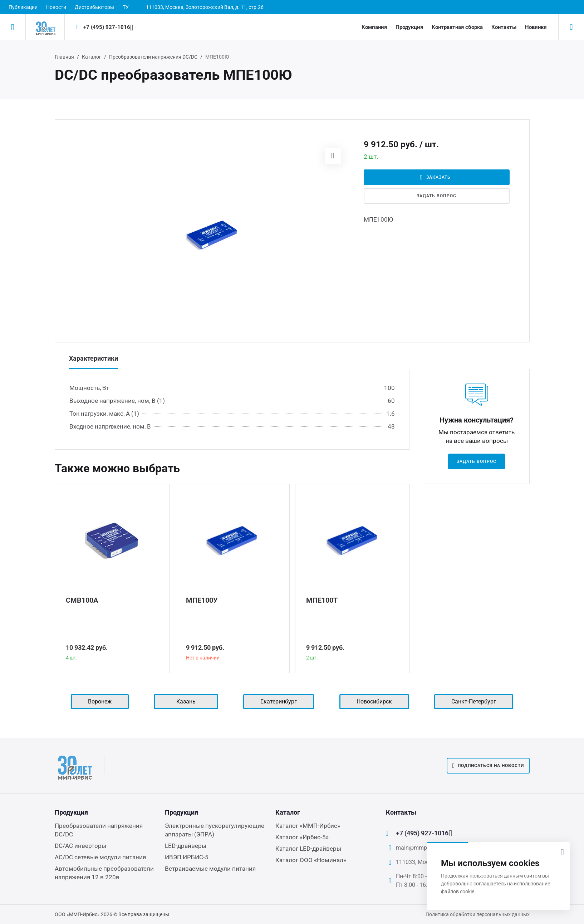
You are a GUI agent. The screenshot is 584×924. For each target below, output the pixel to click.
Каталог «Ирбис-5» (302, 837)
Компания (374, 27)
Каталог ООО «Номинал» (311, 860)
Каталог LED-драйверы (308, 849)
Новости (56, 7)
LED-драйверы (186, 846)
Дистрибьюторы (94, 7)
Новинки (536, 27)
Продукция (409, 27)
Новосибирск (374, 701)
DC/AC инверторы (80, 846)
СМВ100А (82, 600)
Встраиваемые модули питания (210, 869)
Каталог (92, 57)
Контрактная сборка (457, 27)
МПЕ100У (202, 600)
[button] (333, 156)
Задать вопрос (436, 196)
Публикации (23, 7)
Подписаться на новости (488, 766)
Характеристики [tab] (94, 358)
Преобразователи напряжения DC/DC (153, 57)
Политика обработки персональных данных (478, 914)
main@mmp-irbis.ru (421, 848)
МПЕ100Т (322, 600)
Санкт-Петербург (474, 701)
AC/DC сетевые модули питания (100, 857)
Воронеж (100, 701)
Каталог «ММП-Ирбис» (308, 826)
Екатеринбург (279, 701)
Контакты (504, 27)
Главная (64, 57)
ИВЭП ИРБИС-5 (187, 857)
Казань (186, 701)
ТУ (126, 7)
